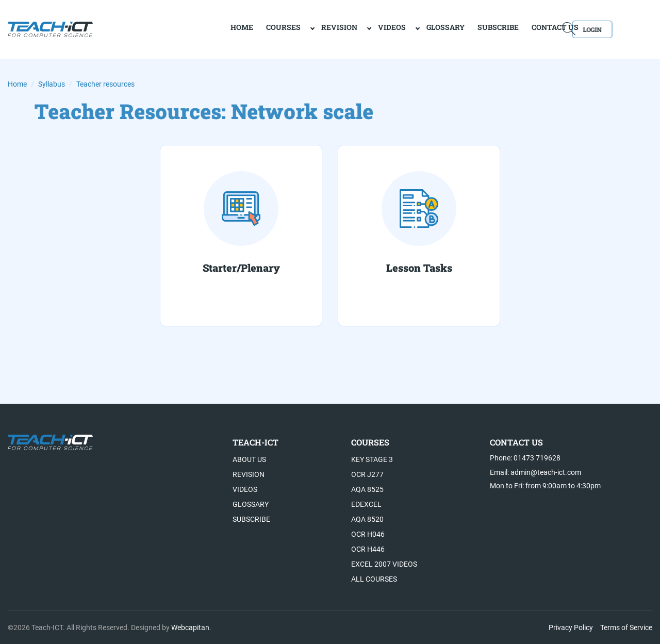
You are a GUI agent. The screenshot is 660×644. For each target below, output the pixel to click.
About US (249, 459)
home (205, 29)
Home (17, 84)
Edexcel (366, 504)
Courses (246, 29)
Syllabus (52, 84)
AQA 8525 (367, 489)
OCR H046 (368, 534)
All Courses (374, 579)
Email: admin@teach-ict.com (535, 472)
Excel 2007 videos (384, 564)
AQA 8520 (367, 519)
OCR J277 (367, 474)
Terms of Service (626, 628)
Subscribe (461, 29)
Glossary (408, 29)
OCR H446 (368, 549)
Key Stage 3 (372, 459)
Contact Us (518, 29)
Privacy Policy (571, 628)
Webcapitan (190, 628)
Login (623, 29)
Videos (355, 29)
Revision (302, 29)
